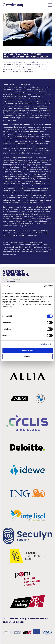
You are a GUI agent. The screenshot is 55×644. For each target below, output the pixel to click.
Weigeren (27, 356)
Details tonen (44, 344)
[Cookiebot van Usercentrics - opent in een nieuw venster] (43, 286)
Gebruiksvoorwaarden (12, 281)
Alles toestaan (28, 350)
